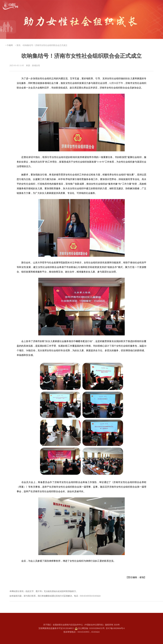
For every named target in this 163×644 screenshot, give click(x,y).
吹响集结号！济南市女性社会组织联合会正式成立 (45, 45)
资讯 (18, 45)
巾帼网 (10, 45)
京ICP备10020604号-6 (115, 628)
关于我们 (47, 625)
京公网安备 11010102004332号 (91, 628)
